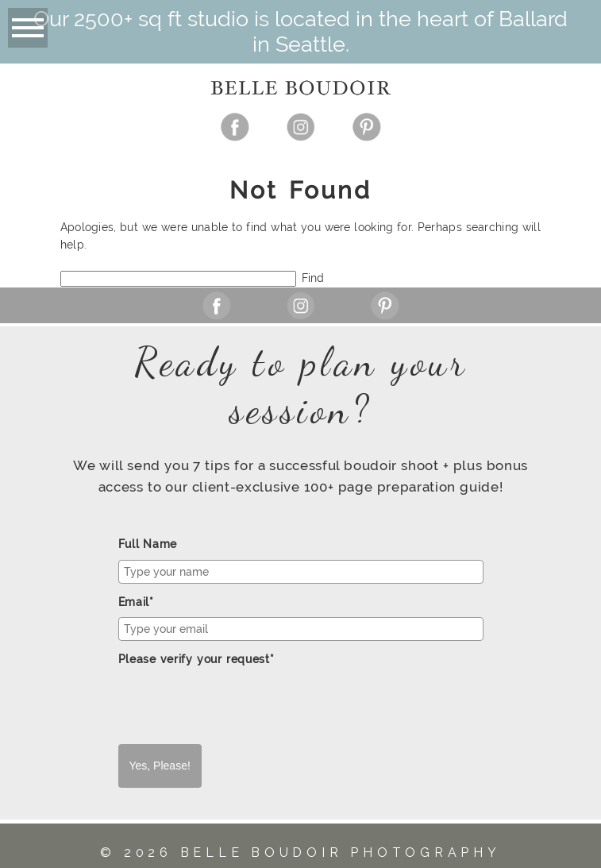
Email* (136, 602)
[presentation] (239, 705)
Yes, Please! (160, 766)
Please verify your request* (196, 659)
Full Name (148, 544)
